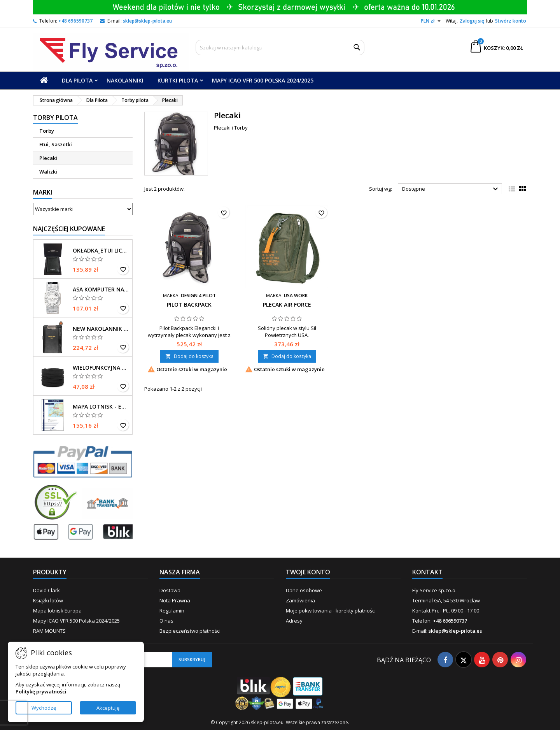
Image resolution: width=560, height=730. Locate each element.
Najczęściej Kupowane (69, 229)
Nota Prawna (175, 600)
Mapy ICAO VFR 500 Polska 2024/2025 (263, 80)
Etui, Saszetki (56, 144)
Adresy (294, 621)
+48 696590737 (75, 21)
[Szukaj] (280, 47)
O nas (166, 621)
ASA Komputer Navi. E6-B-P (101, 290)
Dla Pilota (77, 80)
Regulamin (172, 611)
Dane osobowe (304, 590)
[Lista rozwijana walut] (432, 21)
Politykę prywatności (41, 691)
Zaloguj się (472, 21)
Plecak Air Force (287, 304)
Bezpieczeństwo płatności (190, 631)
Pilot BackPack (189, 304)
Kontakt (427, 572)
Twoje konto (308, 572)
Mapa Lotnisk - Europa (101, 407)
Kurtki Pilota (178, 80)
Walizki (48, 172)
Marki (43, 192)
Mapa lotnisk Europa (57, 611)
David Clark (46, 590)
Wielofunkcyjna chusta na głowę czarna (101, 368)
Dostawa (170, 590)
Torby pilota (55, 118)
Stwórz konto (511, 21)
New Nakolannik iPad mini (101, 329)
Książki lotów (48, 600)
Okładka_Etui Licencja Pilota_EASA (101, 251)
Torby (47, 131)
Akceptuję (108, 708)
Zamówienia (300, 600)
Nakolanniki (125, 80)
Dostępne (451, 189)
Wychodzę (44, 708)
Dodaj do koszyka (189, 356)
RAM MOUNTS (49, 631)
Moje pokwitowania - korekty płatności (331, 611)
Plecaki (48, 158)
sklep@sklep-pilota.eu (147, 21)
